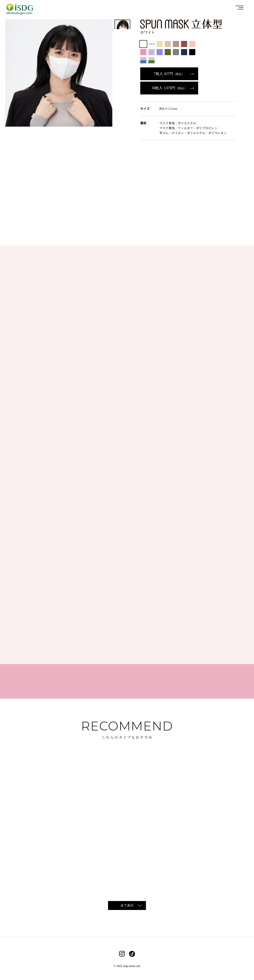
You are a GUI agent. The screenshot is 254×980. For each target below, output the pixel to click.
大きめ (151, 44)
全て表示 (127, 905)
